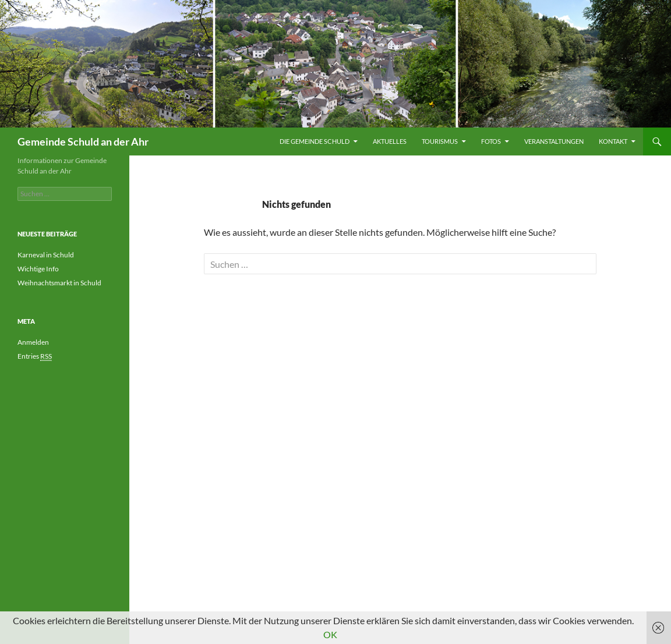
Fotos (491, 141)
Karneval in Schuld (46, 255)
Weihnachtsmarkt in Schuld (59, 283)
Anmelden (33, 342)
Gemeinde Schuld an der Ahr (83, 141)
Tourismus (440, 141)
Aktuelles (390, 141)
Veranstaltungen (554, 141)
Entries (35, 356)
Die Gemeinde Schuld (315, 141)
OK (330, 634)
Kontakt (613, 141)
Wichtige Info (38, 269)
